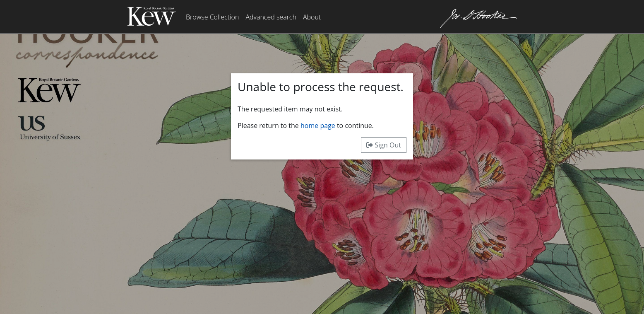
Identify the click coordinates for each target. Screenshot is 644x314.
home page (318, 126)
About (312, 17)
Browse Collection (212, 17)
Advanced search (271, 17)
